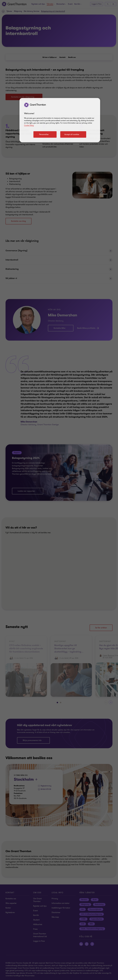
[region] (60, 120)
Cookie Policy (29, 125)
